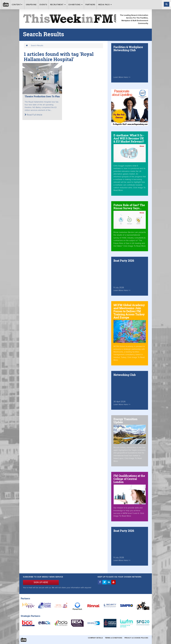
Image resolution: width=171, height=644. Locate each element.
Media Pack (105, 5)
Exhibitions (75, 5)
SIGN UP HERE (41, 582)
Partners (90, 5)
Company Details (95, 638)
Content (17, 5)
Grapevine (31, 5)
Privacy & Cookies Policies (136, 638)
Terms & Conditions (114, 638)
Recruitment (58, 5)
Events (43, 5)
